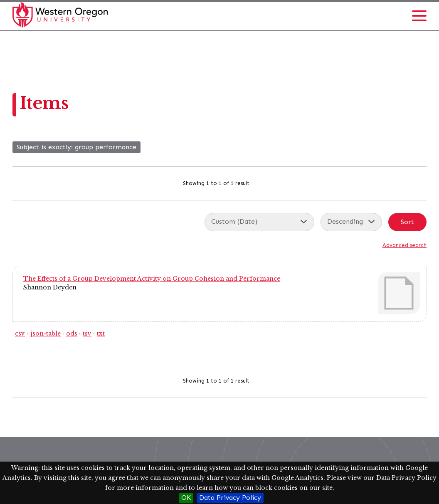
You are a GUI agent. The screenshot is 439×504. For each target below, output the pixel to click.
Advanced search (404, 245)
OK (186, 498)
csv (20, 334)
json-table (46, 334)
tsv (87, 334)
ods (72, 334)
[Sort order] (351, 222)
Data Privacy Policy (230, 498)
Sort (407, 222)
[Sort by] (259, 222)
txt (101, 334)
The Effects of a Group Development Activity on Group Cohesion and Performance (152, 279)
